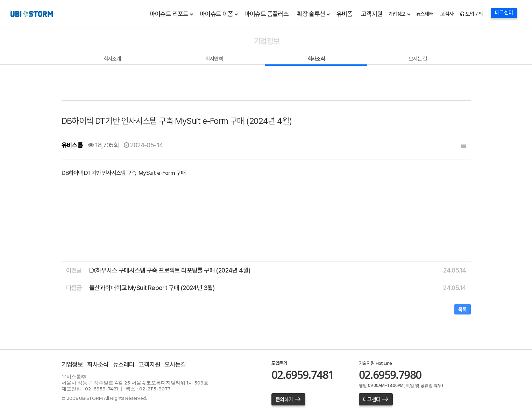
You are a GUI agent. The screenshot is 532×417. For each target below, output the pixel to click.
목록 (463, 310)
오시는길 (175, 364)
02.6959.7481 (303, 375)
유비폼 (345, 14)
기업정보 (397, 14)
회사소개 (112, 59)
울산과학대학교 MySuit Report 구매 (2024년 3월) (152, 288)
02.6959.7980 (390, 375)
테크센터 (376, 400)
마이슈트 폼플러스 (267, 14)
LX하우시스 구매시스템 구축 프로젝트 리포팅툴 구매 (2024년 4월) (170, 270)
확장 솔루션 (311, 14)
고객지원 (372, 14)
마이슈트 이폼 (217, 14)
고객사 (447, 14)
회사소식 (316, 59)
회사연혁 (214, 59)
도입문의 (471, 14)
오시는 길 (418, 59)
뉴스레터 (425, 14)
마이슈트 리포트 (169, 14)
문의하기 (288, 400)
